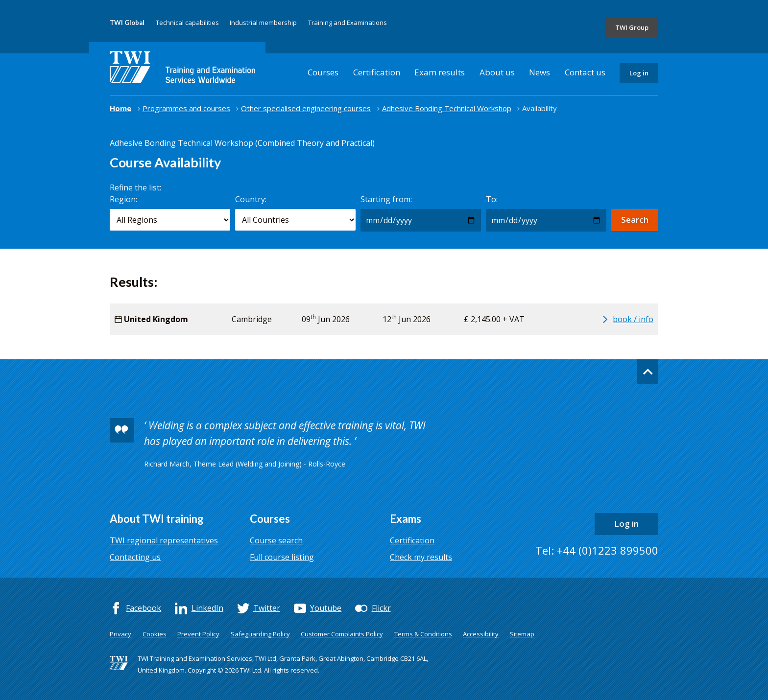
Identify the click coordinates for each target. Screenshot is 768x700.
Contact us (585, 72)
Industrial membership (263, 23)
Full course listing (282, 557)
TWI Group (632, 27)
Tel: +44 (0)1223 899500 (597, 550)
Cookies (155, 634)
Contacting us (135, 557)
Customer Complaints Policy (342, 634)
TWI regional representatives (164, 540)
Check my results (421, 557)
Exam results (440, 72)
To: (492, 199)
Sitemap (522, 634)
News (540, 72)
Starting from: (386, 199)
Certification (377, 72)
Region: (123, 199)
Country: (251, 199)
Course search (276, 540)
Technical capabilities (187, 23)
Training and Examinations (348, 23)
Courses (323, 72)
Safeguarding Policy (260, 634)
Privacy (120, 634)
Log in (639, 73)
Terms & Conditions (423, 634)
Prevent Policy (198, 634)
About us (497, 72)
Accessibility (481, 634)
